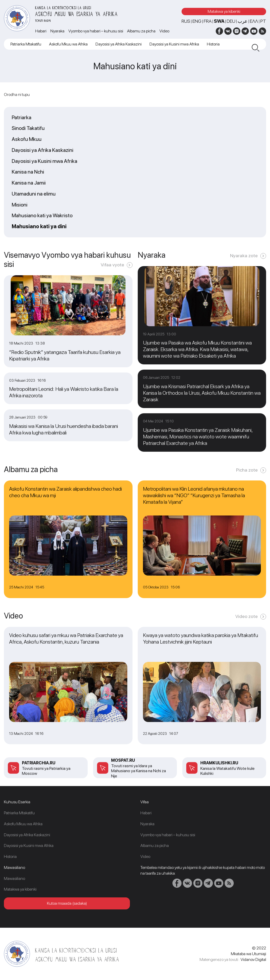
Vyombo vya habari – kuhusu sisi (96, 31)
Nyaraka (57, 31)
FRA (208, 21)
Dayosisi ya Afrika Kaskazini (119, 44)
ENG (197, 21)
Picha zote (247, 470)
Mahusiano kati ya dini (39, 227)
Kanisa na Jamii (29, 183)
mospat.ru (123, 760)
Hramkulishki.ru (219, 763)
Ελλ (254, 21)
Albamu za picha (141, 31)
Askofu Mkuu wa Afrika (68, 44)
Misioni (20, 205)
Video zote (247, 616)
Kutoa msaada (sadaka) (67, 903)
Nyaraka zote (244, 256)
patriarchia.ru (39, 763)
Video (164, 31)
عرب (243, 21)
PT (263, 21)
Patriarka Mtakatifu (26, 44)
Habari (41, 31)
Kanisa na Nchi (28, 172)
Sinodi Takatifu (28, 128)
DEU (231, 21)
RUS (186, 21)
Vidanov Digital (253, 959)
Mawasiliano (14, 878)
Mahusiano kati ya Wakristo (42, 216)
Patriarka (22, 118)
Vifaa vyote (112, 265)
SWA (219, 21)
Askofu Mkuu (27, 139)
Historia (213, 44)
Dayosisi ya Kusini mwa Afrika (174, 44)
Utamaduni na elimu (34, 194)
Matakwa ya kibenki (224, 11)
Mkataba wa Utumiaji (248, 954)
